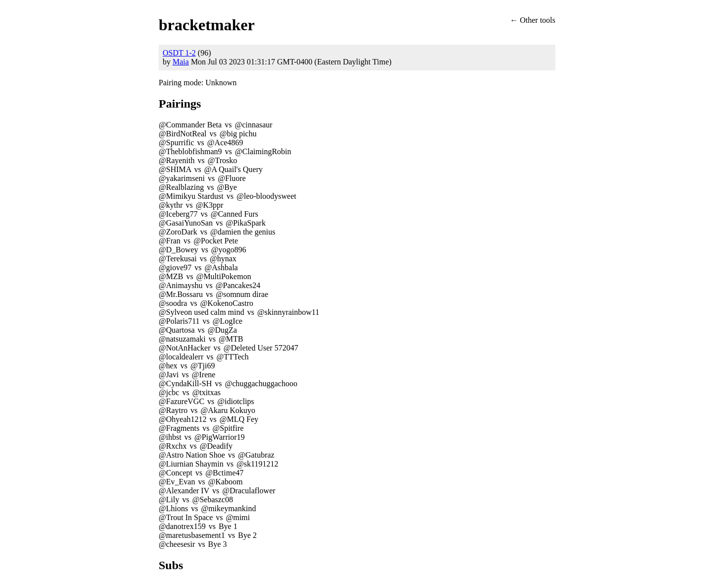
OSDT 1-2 (179, 53)
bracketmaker (207, 25)
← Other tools (533, 20)
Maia (181, 62)
